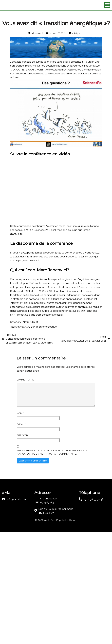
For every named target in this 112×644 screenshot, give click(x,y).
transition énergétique (44, 327)
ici (62, 315)
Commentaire (26, 380)
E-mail (21, 424)
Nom (20, 413)
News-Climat (30, 322)
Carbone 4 (33, 295)
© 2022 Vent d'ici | (46, 520)
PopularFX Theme (67, 520)
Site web (22, 435)
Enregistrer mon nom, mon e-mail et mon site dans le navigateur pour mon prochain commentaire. (52, 452)
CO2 (28, 327)
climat (21, 327)
